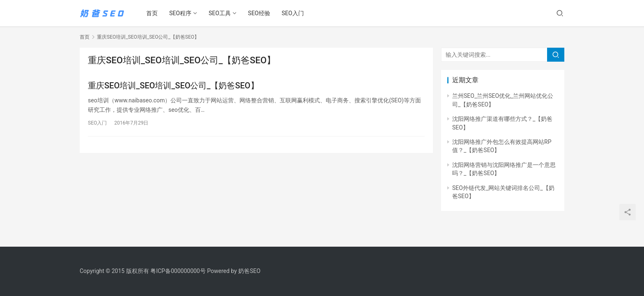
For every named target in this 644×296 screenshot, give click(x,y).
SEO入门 (293, 13)
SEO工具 (220, 13)
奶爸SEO (249, 271)
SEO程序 (180, 13)
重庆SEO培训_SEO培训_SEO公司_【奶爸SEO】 (173, 86)
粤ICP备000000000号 (178, 271)
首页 (152, 13)
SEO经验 (259, 13)
